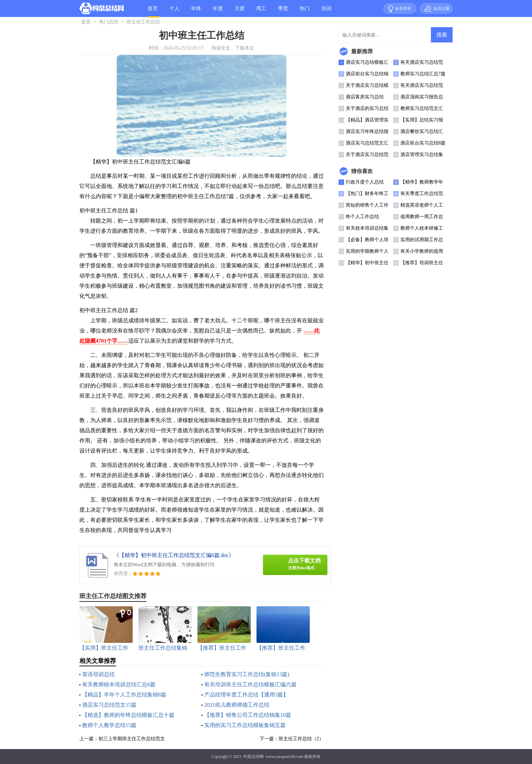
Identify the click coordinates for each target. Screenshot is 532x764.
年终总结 (196, 11)
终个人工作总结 (362, 217)
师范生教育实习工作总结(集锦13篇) (247, 674)
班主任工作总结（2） (301, 739)
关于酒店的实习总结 (367, 108)
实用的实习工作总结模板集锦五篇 (245, 725)
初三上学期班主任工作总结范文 (132, 739)
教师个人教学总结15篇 (109, 725)
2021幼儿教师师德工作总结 (237, 705)
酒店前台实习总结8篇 (423, 143)
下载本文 (245, 48)
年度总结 (218, 11)
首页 (153, 8)
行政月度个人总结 (365, 182)
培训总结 (326, 11)
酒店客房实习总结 (365, 97)
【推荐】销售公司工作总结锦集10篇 (248, 715)
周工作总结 (261, 11)
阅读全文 (221, 48)
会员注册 (441, 8)
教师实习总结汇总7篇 (423, 74)
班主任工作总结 (143, 22)
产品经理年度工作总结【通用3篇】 (246, 695)
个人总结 (174, 11)
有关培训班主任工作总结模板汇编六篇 (250, 684)
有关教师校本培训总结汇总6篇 (119, 684)
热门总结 (305, 11)
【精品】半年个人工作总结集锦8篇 (124, 695)
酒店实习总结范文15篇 (109, 705)
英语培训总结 (98, 674)
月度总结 (240, 11)
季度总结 (283, 11)
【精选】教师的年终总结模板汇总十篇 (128, 715)
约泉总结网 (253, 757)
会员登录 (403, 8)
